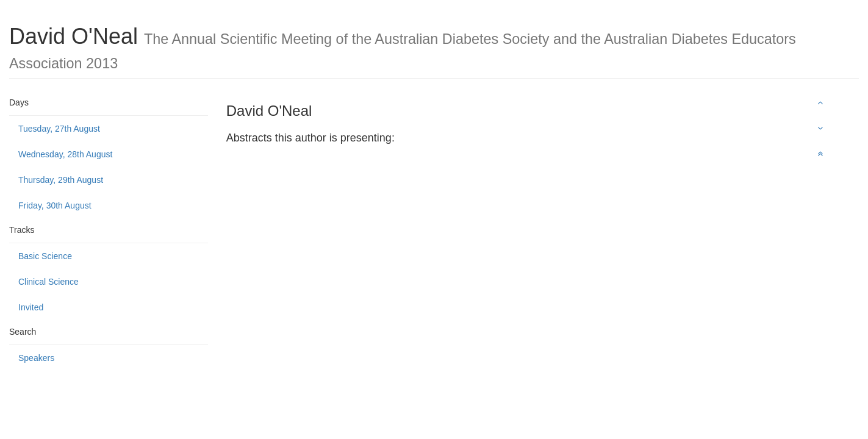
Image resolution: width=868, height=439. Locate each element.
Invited (31, 307)
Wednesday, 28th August (65, 154)
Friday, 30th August (55, 205)
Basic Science (45, 256)
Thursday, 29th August (61, 180)
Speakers (36, 358)
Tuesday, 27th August (59, 129)
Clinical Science (48, 282)
